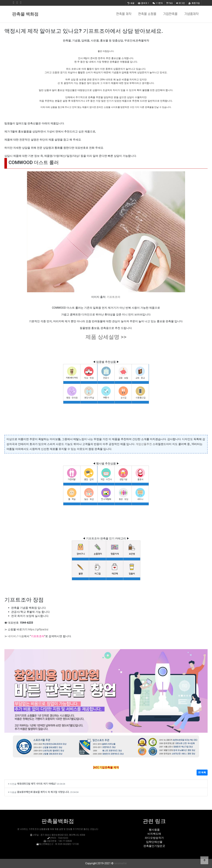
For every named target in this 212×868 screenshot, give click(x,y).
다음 (21, 636)
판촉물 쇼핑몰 (147, 14)
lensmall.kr (120, 863)
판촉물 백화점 (25, 14)
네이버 (12, 636)
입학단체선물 (154, 842)
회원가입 (194, 3)
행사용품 (154, 830)
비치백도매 (154, 834)
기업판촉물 (170, 14)
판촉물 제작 (124, 14)
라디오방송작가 (154, 838)
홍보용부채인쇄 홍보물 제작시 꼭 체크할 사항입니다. (43, 792)
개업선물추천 (144, 444)
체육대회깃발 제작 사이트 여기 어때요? (37, 784)
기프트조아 (113, 297)
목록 (202, 772)
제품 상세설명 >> (106, 337)
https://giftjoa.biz (38, 629)
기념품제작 (191, 14)
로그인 (181, 3)
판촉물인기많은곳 (154, 846)
